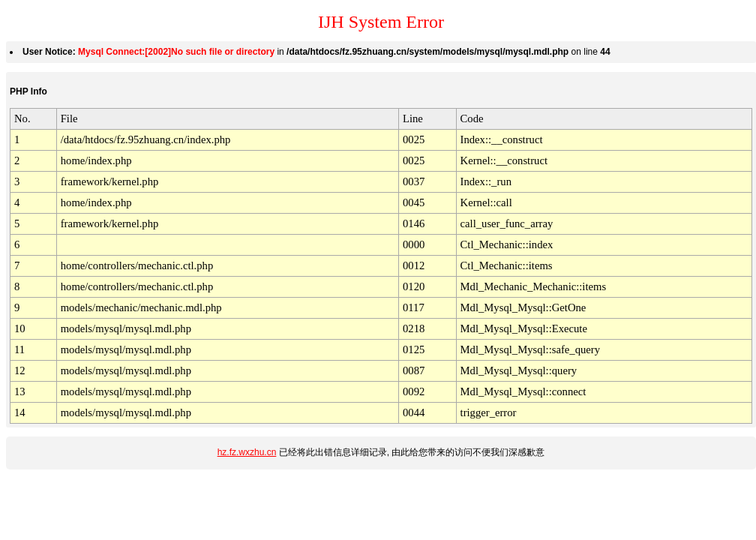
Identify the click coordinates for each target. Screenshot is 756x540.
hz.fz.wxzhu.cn (247, 452)
